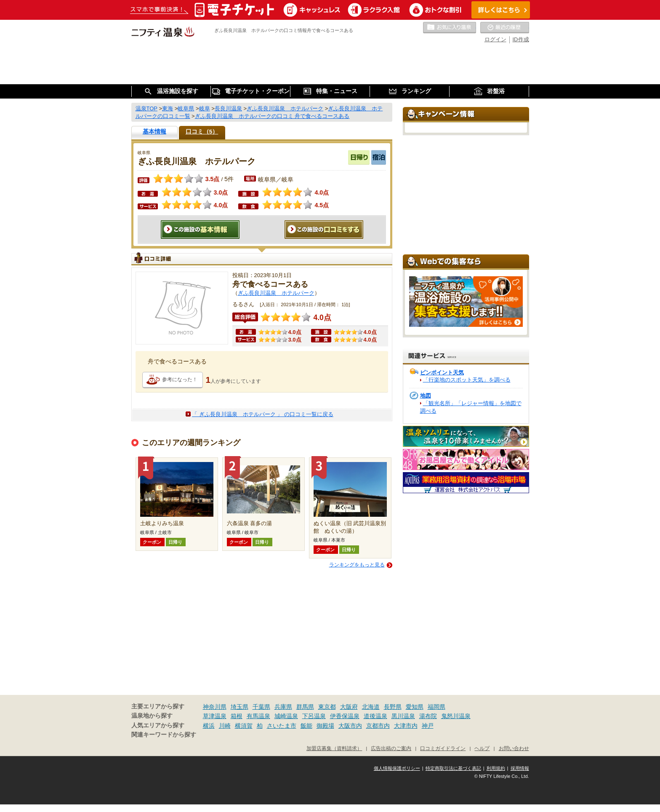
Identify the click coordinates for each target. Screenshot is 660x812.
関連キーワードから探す (164, 735)
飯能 (306, 726)
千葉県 (261, 707)
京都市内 (378, 726)
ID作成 (521, 39)
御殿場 (325, 726)
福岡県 (436, 707)
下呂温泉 (314, 716)
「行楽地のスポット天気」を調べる (467, 380)
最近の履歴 (505, 28)
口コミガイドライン (443, 748)
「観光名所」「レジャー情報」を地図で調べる (471, 407)
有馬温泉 (258, 716)
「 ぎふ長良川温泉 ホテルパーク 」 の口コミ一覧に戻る (263, 414)
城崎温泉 (286, 716)
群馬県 (305, 707)
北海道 (371, 707)
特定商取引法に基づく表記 (453, 768)
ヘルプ (482, 748)
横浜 (209, 726)
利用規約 (496, 768)
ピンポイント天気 (442, 373)
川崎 (225, 726)
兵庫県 (283, 707)
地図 (426, 396)
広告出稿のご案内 (391, 748)
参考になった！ (180, 379)
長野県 (393, 707)
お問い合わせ (514, 748)
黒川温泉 (403, 716)
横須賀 (244, 726)
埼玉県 (240, 707)
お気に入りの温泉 (450, 28)
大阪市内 (350, 726)
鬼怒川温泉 (456, 716)
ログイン (495, 39)
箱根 (237, 716)
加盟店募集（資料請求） (334, 748)
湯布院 (428, 716)
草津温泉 (215, 716)
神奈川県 (215, 707)
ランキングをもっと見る (357, 565)
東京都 (327, 707)
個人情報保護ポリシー (397, 768)
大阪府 (349, 707)
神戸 (428, 726)
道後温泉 (375, 716)
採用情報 (520, 768)
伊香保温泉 (345, 716)
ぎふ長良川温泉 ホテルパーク (276, 293)
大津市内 (406, 726)
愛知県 (415, 707)
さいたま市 (282, 726)
